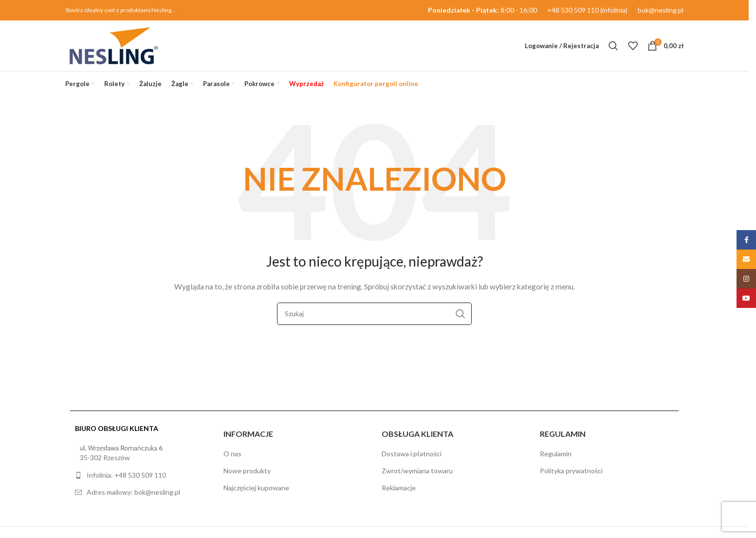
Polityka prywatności (571, 471)
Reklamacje (399, 488)
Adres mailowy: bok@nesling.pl (133, 492)
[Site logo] (114, 45)
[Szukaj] (613, 46)
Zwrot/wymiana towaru (417, 471)
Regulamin (556, 454)
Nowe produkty (247, 471)
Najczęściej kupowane (256, 488)
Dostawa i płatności (412, 454)
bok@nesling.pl (661, 10)
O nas (232, 454)
